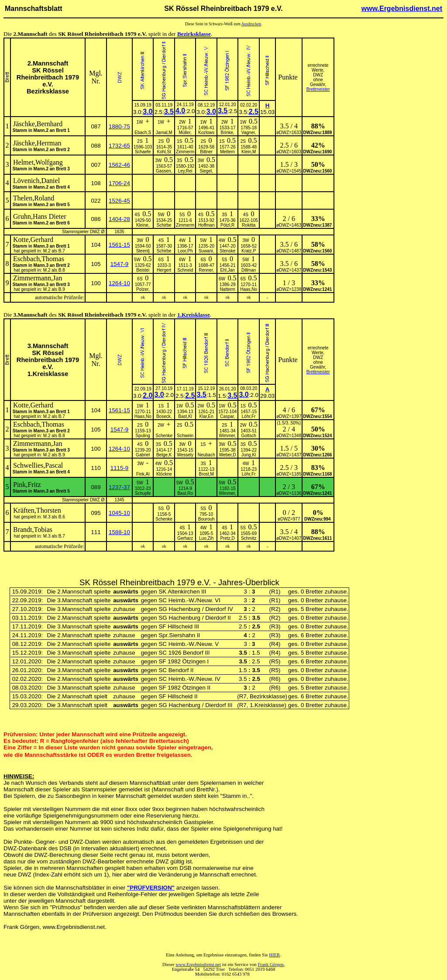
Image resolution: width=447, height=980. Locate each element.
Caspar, (227, 416)
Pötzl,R (227, 225)
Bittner (206, 152)
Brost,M (206, 474)
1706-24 (119, 183)
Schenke (164, 436)
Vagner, (249, 133)
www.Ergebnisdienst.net (402, 9)
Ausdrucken (251, 24)
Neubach (206, 455)
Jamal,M (164, 133)
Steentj (143, 251)
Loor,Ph (185, 251)
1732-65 (119, 146)
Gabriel (143, 455)
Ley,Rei (185, 171)
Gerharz (185, 538)
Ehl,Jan (228, 270)
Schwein (185, 436)
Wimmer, (227, 436)
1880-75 (119, 126)
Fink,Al (143, 474)
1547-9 (120, 264)
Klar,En (206, 416)
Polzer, (143, 289)
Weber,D (228, 455)
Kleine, (143, 225)
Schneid (185, 270)
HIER (274, 955)
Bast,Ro (185, 493)
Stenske (227, 251)
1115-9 (120, 468)
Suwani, (206, 251)
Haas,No (249, 289)
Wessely (185, 455)
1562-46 (119, 165)
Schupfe (143, 493)
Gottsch (248, 436)
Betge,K (164, 455)
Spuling (143, 436)
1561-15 (119, 245)
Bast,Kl (185, 416)
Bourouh (206, 519)
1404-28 (119, 219)
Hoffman (206, 225)
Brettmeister (318, 89)
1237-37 (119, 487)
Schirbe (164, 225)
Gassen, (164, 171)
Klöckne (164, 474)
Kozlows (206, 133)
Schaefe (143, 152)
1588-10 (119, 532)
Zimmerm (185, 152)
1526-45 (119, 201)
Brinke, (228, 133)
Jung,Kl (249, 455)
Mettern (227, 152)
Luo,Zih (206, 538)
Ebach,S (143, 133)
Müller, (185, 133)
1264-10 (119, 283)
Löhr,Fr (249, 416)
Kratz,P (249, 251)
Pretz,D (228, 538)
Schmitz (249, 538)
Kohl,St (164, 152)
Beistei (143, 270)
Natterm (227, 289)
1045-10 (119, 513)
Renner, (206, 270)
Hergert (164, 270)
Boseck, (164, 416)
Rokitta (249, 225)
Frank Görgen (270, 964)
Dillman (249, 270)
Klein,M (249, 152)
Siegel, (206, 171)
